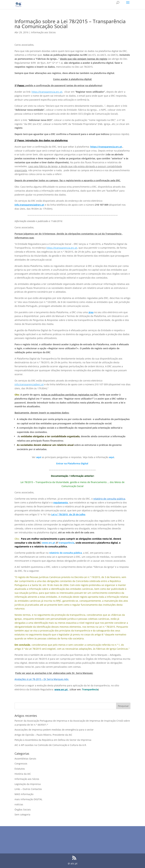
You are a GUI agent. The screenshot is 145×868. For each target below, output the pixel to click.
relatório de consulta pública (65, 553)
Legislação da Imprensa (28, 784)
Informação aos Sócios (43, 32)
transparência (66, 543)
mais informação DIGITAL (28, 799)
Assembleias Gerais (25, 759)
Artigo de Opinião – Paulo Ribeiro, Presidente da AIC (43, 735)
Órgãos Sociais (23, 810)
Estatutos (20, 769)
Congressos (21, 764)
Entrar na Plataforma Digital (72, 463)
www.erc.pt (49, 543)
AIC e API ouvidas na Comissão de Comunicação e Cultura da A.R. (51, 745)
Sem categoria (22, 814)
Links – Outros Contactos (28, 789)
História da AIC (23, 774)
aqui (39, 457)
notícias (19, 804)
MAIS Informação (24, 794)
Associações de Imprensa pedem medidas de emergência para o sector (54, 730)
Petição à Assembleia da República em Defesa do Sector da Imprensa (53, 740)
